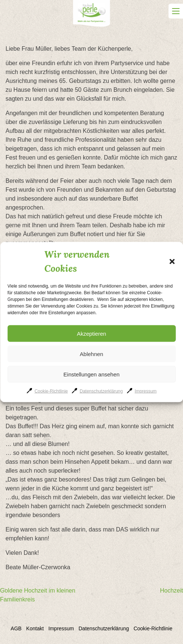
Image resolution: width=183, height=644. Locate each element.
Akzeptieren (91, 333)
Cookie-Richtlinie (51, 391)
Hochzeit (172, 591)
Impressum (145, 391)
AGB (16, 628)
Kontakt (35, 628)
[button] (172, 261)
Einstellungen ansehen (92, 374)
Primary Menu (176, 11)
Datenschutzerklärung (101, 391)
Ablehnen (91, 354)
